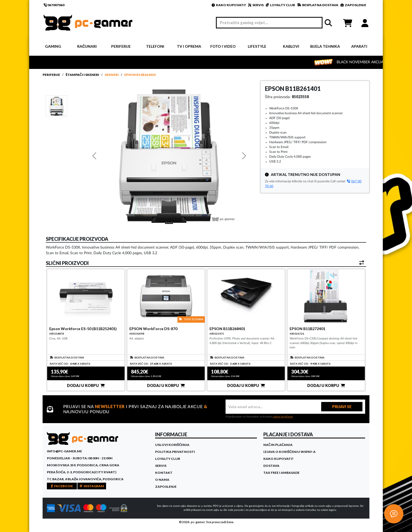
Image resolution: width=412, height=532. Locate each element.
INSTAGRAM (92, 486)
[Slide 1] (57, 106)
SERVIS (256, 5)
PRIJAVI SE (342, 407)
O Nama (162, 480)
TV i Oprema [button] (189, 46)
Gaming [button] (53, 46)
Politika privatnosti (175, 452)
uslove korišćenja (283, 417)
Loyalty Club (168, 459)
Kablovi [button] (291, 46)
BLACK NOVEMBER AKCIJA (368, 62)
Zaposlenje (166, 487)
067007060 (54, 5)
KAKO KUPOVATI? (229, 5)
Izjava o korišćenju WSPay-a (289, 452)
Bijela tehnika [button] (325, 46)
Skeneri (112, 75)
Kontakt (164, 473)
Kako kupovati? (278, 459)
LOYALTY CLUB (280, 5)
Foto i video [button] (223, 46)
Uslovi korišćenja (172, 445)
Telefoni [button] (155, 46)
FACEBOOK (62, 486)
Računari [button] (87, 46)
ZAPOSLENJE (353, 5)
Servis (161, 466)
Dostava (271, 466)
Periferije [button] (121, 46)
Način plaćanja (278, 445)
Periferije (51, 75)
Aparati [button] (359, 46)
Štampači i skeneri (82, 75)
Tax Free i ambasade (281, 473)
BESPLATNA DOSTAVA (318, 5)
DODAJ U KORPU (86, 385)
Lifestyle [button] (257, 46)
